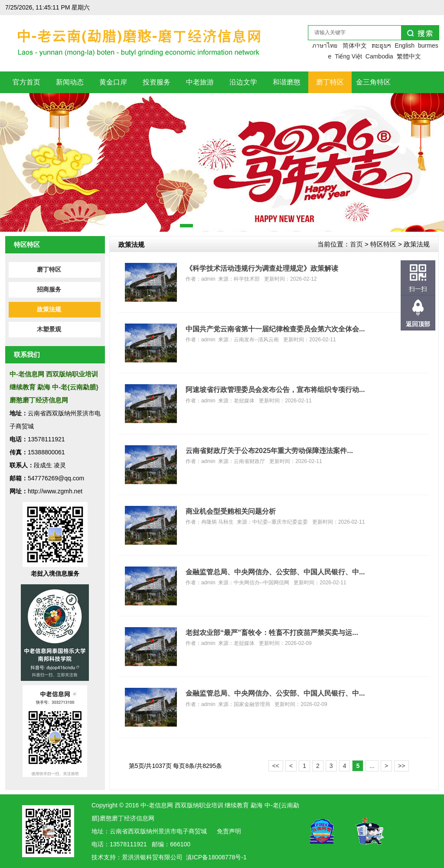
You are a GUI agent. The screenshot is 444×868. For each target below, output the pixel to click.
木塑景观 (49, 329)
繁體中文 (409, 56)
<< (276, 766)
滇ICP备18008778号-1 (216, 857)
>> (402, 766)
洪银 (140, 857)
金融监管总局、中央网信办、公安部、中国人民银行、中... (275, 572)
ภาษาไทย (325, 45)
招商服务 (49, 290)
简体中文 (355, 45)
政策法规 (49, 309)
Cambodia (379, 56)
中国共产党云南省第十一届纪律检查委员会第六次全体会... (275, 329)
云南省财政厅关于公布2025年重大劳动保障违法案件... (269, 450)
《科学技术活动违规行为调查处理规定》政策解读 (262, 268)
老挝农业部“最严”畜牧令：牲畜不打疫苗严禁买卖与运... (272, 632)
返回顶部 (418, 324)
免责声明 (229, 831)
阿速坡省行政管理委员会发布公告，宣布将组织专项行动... (275, 389)
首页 (356, 244)
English (405, 45)
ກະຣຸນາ (381, 45)
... (372, 766)
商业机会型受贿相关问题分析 (231, 511)
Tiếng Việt (348, 56)
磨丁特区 (49, 270)
